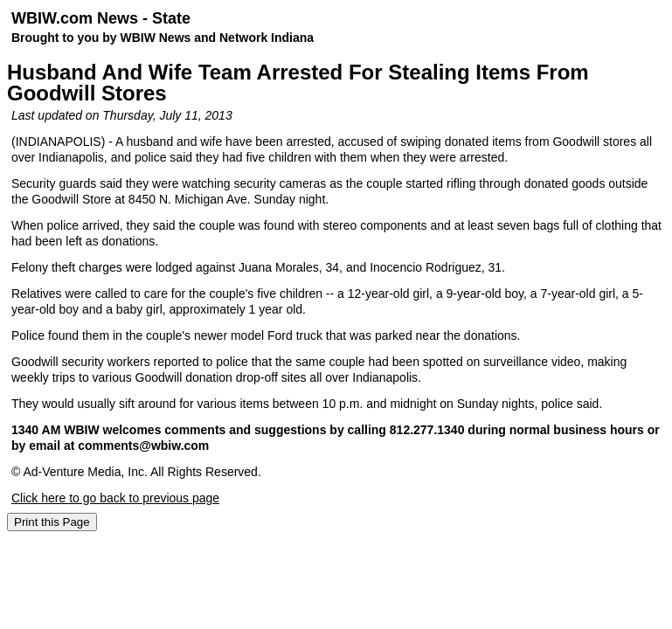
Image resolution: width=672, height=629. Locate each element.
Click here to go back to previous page (115, 498)
